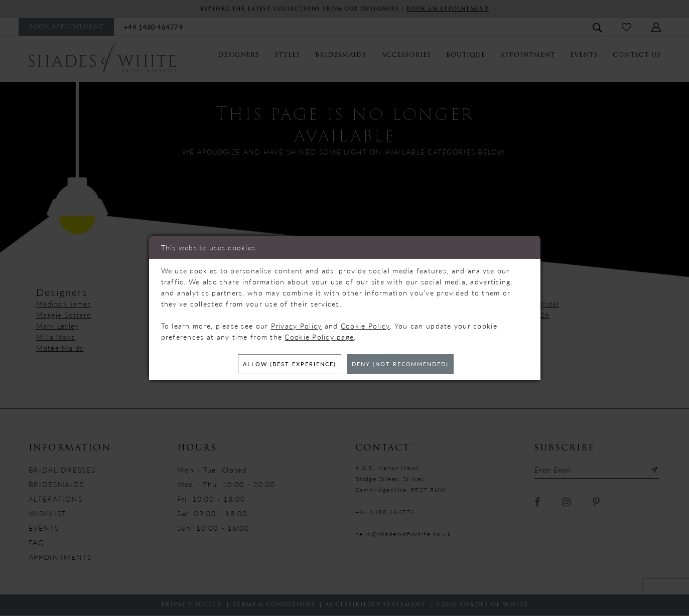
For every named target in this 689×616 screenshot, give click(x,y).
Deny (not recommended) (405, 364)
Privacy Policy (297, 325)
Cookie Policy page (319, 336)
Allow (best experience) (284, 364)
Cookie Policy (366, 325)
